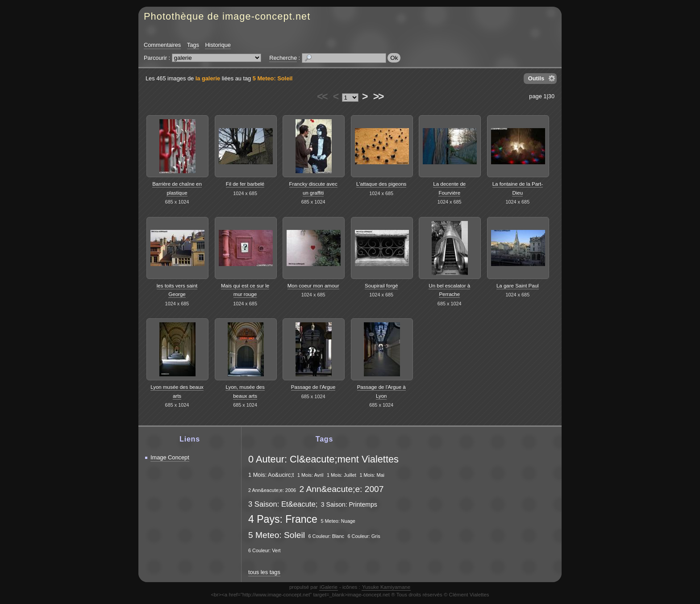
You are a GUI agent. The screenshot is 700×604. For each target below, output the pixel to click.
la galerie (208, 78)
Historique (218, 45)
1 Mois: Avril (310, 475)
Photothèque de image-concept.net (227, 16)
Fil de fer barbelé (245, 184)
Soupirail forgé (381, 286)
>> (378, 96)
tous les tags (264, 572)
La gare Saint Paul (518, 286)
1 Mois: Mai (372, 475)
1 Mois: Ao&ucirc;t (271, 475)
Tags (193, 45)
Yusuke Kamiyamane (386, 587)
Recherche (283, 58)
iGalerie (329, 587)
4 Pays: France (283, 519)
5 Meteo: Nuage (338, 521)
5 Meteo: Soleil (273, 78)
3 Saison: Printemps (349, 504)
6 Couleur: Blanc (326, 536)
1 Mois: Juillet (342, 475)
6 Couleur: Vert (265, 550)
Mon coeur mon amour (313, 286)
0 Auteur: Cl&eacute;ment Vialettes (323, 459)
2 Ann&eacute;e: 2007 (342, 489)
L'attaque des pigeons (381, 184)
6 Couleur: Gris (364, 536)
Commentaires (162, 45)
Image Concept (170, 457)
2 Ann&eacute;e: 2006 (272, 490)
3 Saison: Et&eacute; (283, 504)
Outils (536, 78)
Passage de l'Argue (313, 387)
